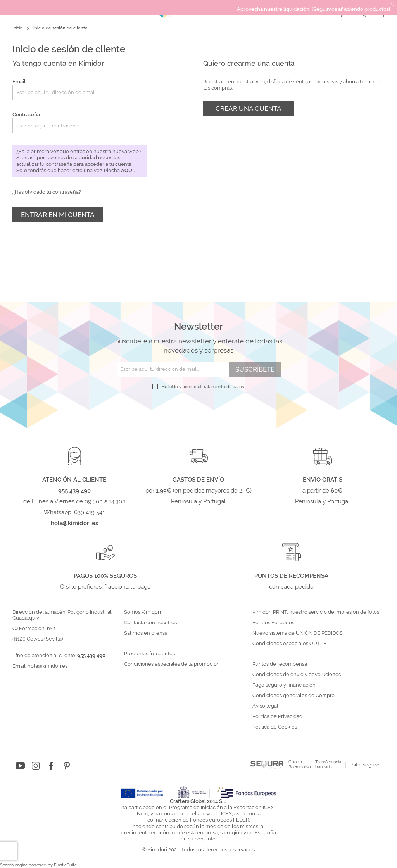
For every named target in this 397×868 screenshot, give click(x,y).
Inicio (18, 28)
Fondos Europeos (273, 623)
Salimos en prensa (146, 633)
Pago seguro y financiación (284, 685)
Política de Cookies (275, 727)
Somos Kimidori (142, 612)
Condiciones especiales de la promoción (173, 664)
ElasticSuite (65, 865)
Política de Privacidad (277, 716)
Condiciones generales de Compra (293, 696)
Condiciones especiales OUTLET (291, 644)
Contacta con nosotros (150, 623)
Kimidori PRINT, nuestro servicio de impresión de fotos (316, 612)
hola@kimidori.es (47, 666)
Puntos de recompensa (280, 664)
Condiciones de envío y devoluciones (297, 675)
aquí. (128, 170)
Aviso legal (265, 706)
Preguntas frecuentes (149, 654)
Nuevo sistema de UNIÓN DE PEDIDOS (298, 633)
